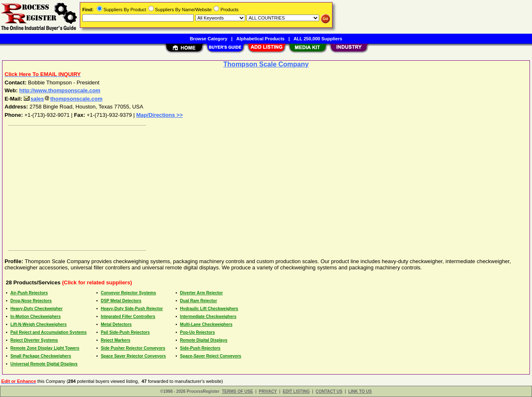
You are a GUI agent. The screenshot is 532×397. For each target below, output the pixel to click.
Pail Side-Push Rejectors (125, 332)
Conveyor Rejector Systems (128, 293)
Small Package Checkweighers (41, 356)
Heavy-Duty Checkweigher (37, 309)
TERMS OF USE (238, 391)
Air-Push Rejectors (29, 293)
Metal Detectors (116, 324)
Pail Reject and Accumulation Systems (49, 332)
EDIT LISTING (296, 391)
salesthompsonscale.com (63, 99)
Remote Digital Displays (204, 340)
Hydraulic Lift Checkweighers (209, 309)
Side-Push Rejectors (200, 348)
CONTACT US (329, 391)
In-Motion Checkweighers (36, 317)
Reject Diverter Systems (34, 340)
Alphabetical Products (261, 39)
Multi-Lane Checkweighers (206, 324)
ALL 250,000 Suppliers (318, 39)
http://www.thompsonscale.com (60, 90)
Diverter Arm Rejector (201, 293)
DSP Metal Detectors (121, 301)
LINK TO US (360, 391)
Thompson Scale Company (266, 64)
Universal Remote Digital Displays (44, 364)
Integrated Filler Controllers (128, 317)
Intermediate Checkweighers (208, 317)
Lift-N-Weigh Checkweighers (38, 324)
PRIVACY (268, 391)
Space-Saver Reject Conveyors (211, 356)
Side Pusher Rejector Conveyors (133, 348)
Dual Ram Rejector (198, 301)
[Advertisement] (255, 186)
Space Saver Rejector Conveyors (133, 356)
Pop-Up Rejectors (197, 332)
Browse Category (209, 39)
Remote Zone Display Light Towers (45, 348)
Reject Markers (115, 340)
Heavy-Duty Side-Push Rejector (132, 309)
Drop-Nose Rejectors (31, 301)
